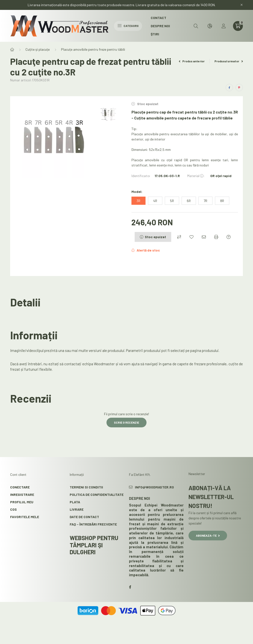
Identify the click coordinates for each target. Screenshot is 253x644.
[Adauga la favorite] (191, 237)
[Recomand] (204, 237)
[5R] (172, 201)
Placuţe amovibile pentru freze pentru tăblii (93, 49)
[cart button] (238, 26)
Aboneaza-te (208, 535)
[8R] (222, 201)
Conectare (20, 487)
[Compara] (179, 237)
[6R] (189, 201)
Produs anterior (192, 61)
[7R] (205, 201)
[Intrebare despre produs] (229, 237)
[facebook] (229, 88)
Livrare (77, 509)
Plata (75, 502)
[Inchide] (242, 5)
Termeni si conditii (86, 487)
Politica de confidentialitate (97, 494)
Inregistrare (22, 494)
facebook (130, 587)
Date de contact (84, 517)
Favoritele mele (25, 517)
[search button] (196, 26)
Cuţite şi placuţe (38, 49)
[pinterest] (239, 88)
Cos (13, 509)
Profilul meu (22, 502)
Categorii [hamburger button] (128, 26)
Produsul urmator (229, 61)
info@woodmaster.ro (154, 487)
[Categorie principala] (12, 49)
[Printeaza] (216, 237)
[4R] (155, 201)
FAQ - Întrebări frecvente (93, 524)
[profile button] (224, 26)
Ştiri (155, 34)
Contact (158, 18)
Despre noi (160, 26)
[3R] (138, 201)
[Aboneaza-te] (146, 250)
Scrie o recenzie (126, 422)
